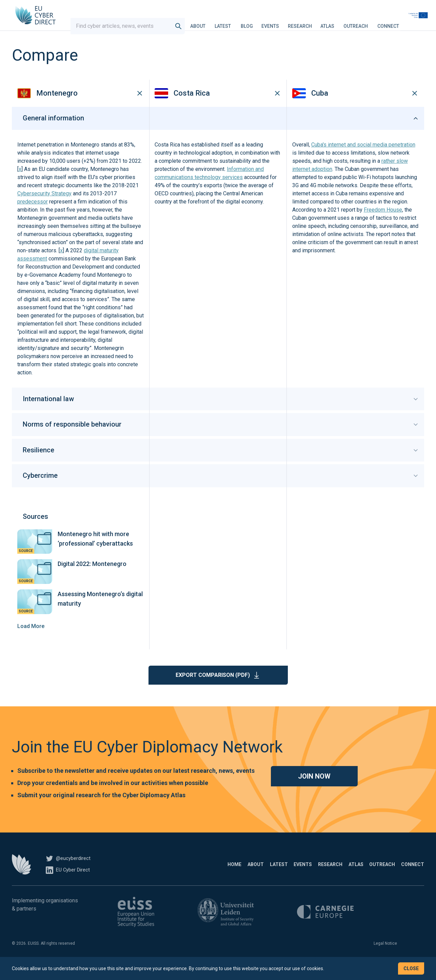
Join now (314, 788)
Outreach (374, 22)
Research (319, 22)
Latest (241, 22)
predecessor (33, 214)
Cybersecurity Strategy (44, 206)
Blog (265, 22)
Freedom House (383, 222)
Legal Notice (385, 956)
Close (411, 968)
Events (289, 22)
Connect (407, 22)
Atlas (346, 22)
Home (163, 877)
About (216, 22)
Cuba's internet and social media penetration (363, 157)
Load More (31, 638)
